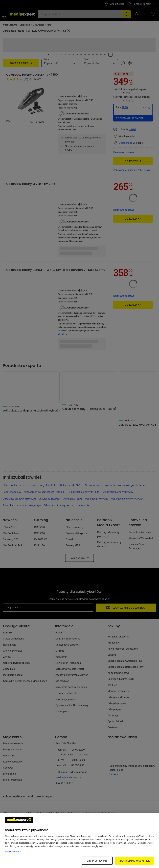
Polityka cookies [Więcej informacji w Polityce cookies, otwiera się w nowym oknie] (13, 852)
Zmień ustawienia (97, 861)
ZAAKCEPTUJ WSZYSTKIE (135, 861)
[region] (79, 841)
